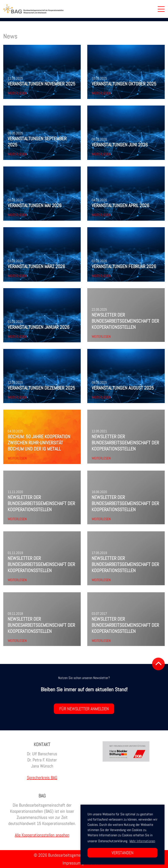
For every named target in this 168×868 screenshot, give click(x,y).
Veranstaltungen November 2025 (41, 84)
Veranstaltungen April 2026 (120, 205)
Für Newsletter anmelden (84, 709)
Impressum (72, 863)
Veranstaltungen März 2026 (36, 266)
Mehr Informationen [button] (142, 841)
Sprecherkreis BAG (42, 778)
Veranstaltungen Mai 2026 (35, 205)
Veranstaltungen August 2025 (123, 388)
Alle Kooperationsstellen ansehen (42, 835)
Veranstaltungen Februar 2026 (124, 266)
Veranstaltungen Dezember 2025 (41, 388)
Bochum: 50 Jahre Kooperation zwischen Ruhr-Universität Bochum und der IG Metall (39, 443)
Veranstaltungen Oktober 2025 (124, 84)
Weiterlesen (17, 93)
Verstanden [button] (122, 853)
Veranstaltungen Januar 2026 (38, 327)
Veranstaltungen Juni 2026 (120, 145)
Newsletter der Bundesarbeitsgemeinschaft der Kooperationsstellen (125, 321)
